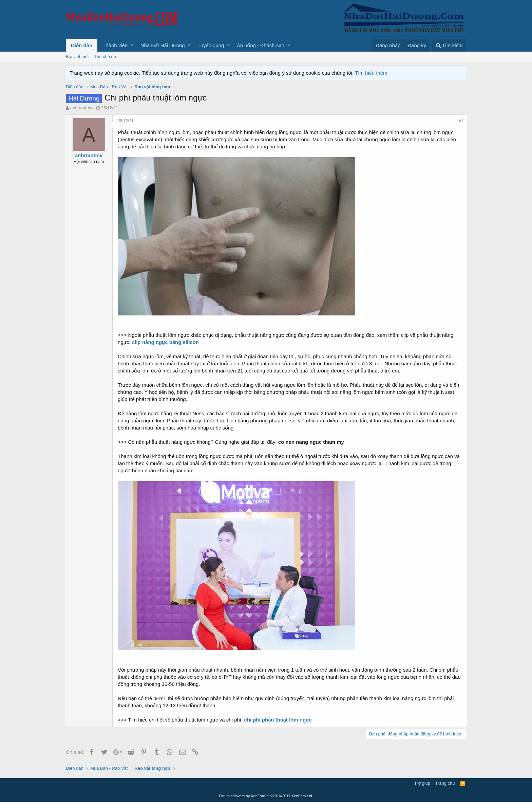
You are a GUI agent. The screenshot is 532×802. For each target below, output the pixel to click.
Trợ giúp (422, 783)
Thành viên (115, 45)
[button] (132, 45)
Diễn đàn (82, 45)
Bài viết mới (77, 57)
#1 (460, 121)
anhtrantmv (81, 108)
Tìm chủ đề (105, 57)
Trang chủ (445, 783)
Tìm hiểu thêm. (372, 73)
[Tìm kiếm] (449, 45)
